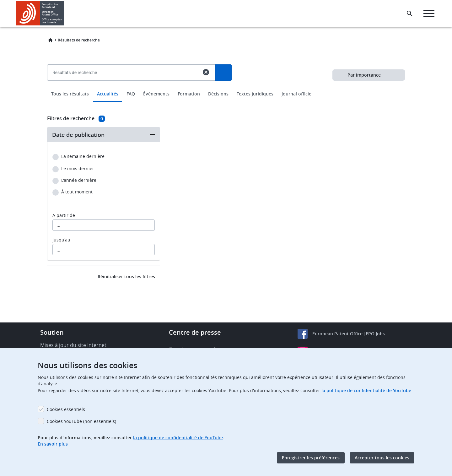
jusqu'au (61, 240)
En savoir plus (53, 444)
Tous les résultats (70, 94)
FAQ (131, 94)
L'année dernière (79, 180)
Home (50, 40)
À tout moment (77, 192)
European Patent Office (337, 334)
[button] (65, 14)
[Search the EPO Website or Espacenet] (410, 14)
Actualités (108, 94)
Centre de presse (195, 332)
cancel (206, 72)
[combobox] (226, 87)
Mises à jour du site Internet (73, 345)
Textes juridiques (255, 94)
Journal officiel (297, 94)
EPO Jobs (375, 334)
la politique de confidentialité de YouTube (366, 390)
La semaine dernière (83, 157)
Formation (189, 94)
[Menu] (429, 14)
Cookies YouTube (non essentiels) (81, 421)
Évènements (156, 94)
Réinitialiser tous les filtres (126, 276)
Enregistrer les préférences (311, 458)
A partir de (64, 215)
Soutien (52, 332)
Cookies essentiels (66, 409)
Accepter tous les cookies (382, 458)
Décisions (218, 94)
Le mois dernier (78, 169)
